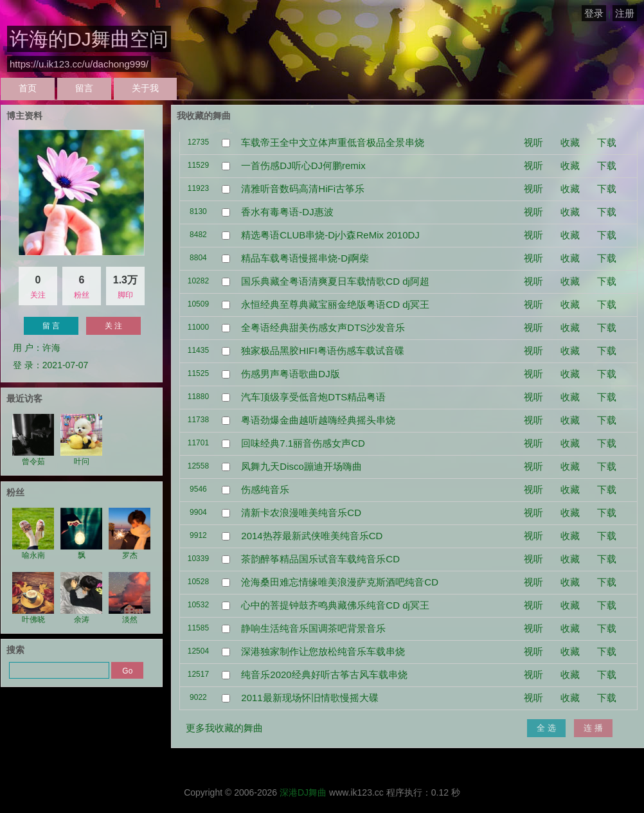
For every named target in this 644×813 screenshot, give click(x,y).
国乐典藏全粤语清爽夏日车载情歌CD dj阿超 (335, 281)
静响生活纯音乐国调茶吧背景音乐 (313, 628)
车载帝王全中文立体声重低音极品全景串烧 (333, 142)
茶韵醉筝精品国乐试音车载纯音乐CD (320, 559)
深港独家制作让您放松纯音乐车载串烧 (323, 651)
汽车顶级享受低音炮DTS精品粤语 (313, 397)
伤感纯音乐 (265, 489)
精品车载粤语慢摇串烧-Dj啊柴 (305, 258)
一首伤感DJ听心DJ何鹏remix (303, 165)
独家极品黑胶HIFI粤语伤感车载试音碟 (322, 351)
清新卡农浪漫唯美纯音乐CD (301, 513)
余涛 (81, 598)
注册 (625, 13)
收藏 (570, 142)
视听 (533, 142)
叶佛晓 (33, 598)
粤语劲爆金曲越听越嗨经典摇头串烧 (318, 420)
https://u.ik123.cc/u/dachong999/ (79, 64)
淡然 (130, 598)
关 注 (113, 326)
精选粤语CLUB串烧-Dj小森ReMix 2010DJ (330, 235)
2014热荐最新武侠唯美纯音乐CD (312, 536)
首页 (28, 88)
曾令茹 (33, 440)
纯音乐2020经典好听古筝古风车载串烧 (324, 675)
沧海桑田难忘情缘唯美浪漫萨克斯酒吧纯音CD (340, 582)
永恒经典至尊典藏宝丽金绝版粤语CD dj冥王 (335, 304)
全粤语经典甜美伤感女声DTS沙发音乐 (323, 327)
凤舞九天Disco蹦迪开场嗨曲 (301, 466)
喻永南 (33, 534)
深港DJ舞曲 (303, 792)
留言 (84, 88)
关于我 (145, 88)
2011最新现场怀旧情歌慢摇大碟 (309, 698)
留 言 (51, 326)
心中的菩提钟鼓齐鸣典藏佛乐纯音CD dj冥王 (335, 605)
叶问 (81, 440)
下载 (607, 142)
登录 (594, 13)
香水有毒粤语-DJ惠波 (287, 212)
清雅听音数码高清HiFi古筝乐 (303, 189)
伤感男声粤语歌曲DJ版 (290, 374)
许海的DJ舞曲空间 (89, 39)
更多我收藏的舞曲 (224, 728)
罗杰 (130, 534)
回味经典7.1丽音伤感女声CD (303, 443)
